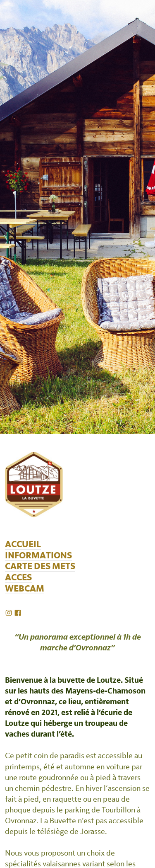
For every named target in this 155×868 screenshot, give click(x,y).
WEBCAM (25, 589)
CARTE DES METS (40, 566)
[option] (77, 217)
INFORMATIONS (38, 556)
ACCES (18, 578)
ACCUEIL (23, 544)
